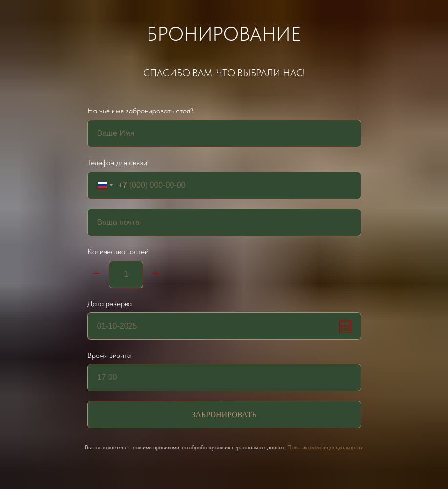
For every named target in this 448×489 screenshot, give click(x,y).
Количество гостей (118, 252)
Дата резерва (110, 303)
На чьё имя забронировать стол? (140, 111)
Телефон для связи (117, 163)
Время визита (109, 355)
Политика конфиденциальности (325, 447)
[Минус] (96, 274)
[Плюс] (156, 274)
